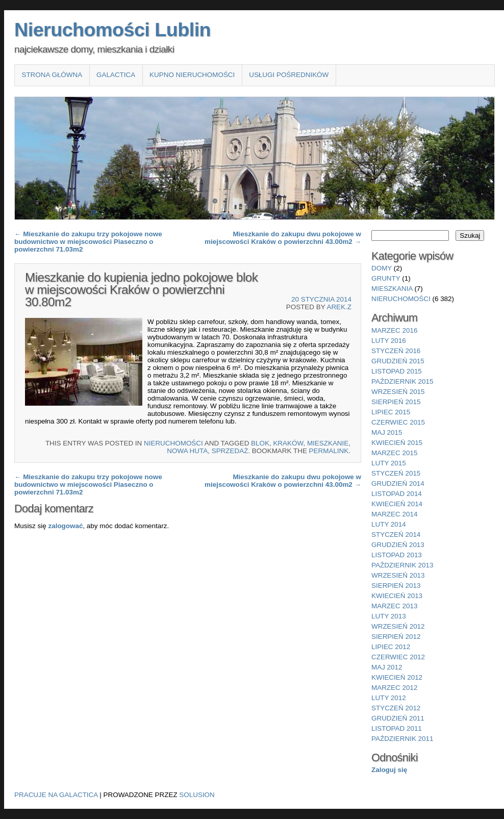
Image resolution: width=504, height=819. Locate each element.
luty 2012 (389, 698)
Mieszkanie (328, 443)
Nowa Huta (187, 451)
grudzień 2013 (398, 545)
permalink (329, 451)
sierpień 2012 (396, 637)
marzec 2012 (394, 688)
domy (382, 268)
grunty (386, 278)
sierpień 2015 (396, 402)
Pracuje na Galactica (56, 795)
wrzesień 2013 (398, 575)
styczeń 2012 (396, 708)
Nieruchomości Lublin (112, 30)
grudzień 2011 (398, 718)
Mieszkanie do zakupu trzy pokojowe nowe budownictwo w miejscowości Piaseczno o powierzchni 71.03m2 (88, 242)
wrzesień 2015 (398, 392)
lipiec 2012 (391, 647)
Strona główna (52, 75)
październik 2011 (402, 739)
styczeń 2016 (396, 351)
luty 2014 (389, 524)
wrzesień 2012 (398, 626)
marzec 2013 (394, 606)
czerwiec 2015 (398, 422)
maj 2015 (387, 432)
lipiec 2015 (391, 412)
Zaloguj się (389, 770)
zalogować (65, 526)
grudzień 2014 (398, 483)
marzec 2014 (394, 514)
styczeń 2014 (396, 535)
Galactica (116, 75)
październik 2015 (402, 381)
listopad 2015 (397, 371)
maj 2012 (387, 667)
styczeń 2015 (396, 473)
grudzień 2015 (398, 361)
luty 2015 (389, 463)
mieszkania (392, 289)
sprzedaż (230, 451)
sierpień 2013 (396, 586)
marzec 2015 (394, 453)
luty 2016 (389, 341)
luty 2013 (389, 616)
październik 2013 (402, 565)
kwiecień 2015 (397, 443)
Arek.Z (339, 307)
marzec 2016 (394, 330)
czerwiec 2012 (398, 657)
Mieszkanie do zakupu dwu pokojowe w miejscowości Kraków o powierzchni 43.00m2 (283, 238)
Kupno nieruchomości (192, 75)
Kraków (288, 443)
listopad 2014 (397, 494)
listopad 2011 (397, 728)
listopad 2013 (397, 555)
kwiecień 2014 (397, 504)
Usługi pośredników (289, 75)
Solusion (197, 795)
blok (260, 443)
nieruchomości (173, 443)
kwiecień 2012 (397, 677)
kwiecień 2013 (397, 596)
